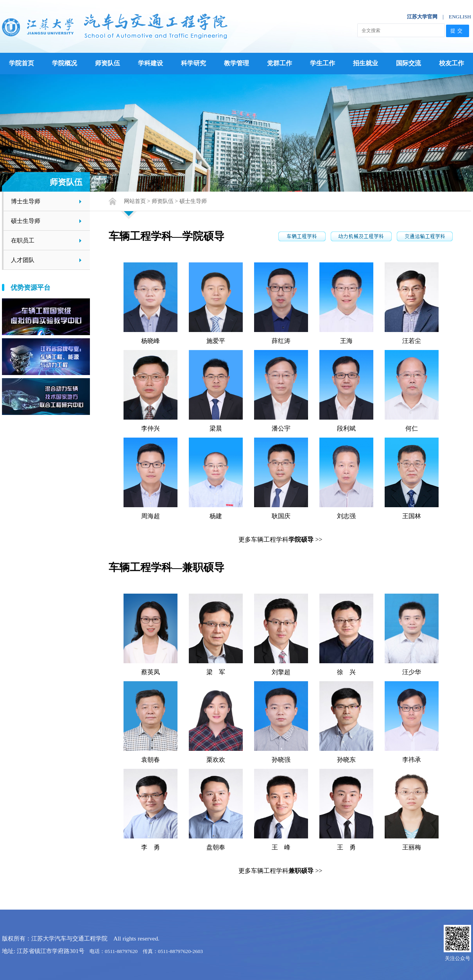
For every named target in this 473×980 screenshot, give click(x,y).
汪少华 (412, 672)
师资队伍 (107, 63)
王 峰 (281, 847)
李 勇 (150, 847)
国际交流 (408, 63)
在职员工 (23, 240)
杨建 (216, 516)
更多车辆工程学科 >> (280, 539)
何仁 (412, 428)
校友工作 (451, 63)
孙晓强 (281, 760)
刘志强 (346, 516)
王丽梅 (412, 847)
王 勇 (346, 847)
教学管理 (236, 63)
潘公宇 (281, 428)
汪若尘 (412, 341)
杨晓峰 (150, 341)
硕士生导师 (26, 221)
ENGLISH (460, 17)
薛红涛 (281, 341)
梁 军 (216, 672)
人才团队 (23, 260)
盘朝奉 (216, 847)
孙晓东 (346, 760)
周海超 (150, 516)
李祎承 (412, 760)
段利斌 (346, 428)
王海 (346, 341)
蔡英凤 (150, 672)
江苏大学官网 (422, 17)
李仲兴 (150, 428)
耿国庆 (281, 516)
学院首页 (21, 63)
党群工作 (279, 63)
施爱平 (216, 341)
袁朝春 (150, 760)
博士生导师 (26, 201)
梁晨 (216, 428)
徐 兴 (346, 672)
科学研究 (193, 63)
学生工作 (322, 63)
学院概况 (64, 63)
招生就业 (365, 63)
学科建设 (150, 63)
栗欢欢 (216, 760)
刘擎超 (281, 672)
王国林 (412, 516)
